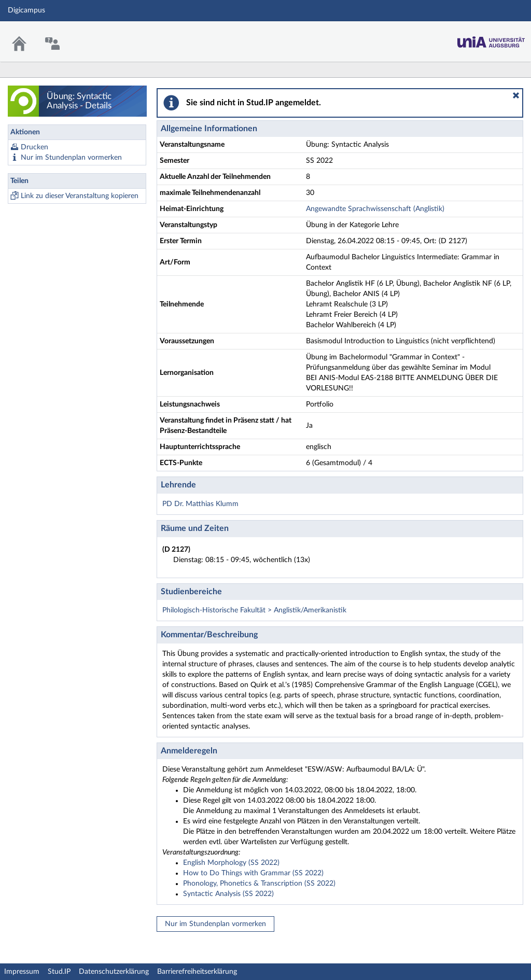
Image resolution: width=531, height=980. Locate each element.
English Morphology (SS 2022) (231, 863)
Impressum (22, 972)
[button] (516, 95)
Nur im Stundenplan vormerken (71, 158)
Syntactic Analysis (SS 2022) (228, 894)
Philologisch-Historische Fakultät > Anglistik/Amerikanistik (254, 610)
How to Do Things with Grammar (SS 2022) (253, 873)
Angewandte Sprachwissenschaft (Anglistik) (375, 209)
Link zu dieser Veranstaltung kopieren (80, 196)
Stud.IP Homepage (491, 39)
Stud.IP (59, 972)
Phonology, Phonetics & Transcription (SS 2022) (259, 884)
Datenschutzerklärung (114, 972)
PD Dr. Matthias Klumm (200, 504)
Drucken (34, 147)
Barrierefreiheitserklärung (197, 972)
